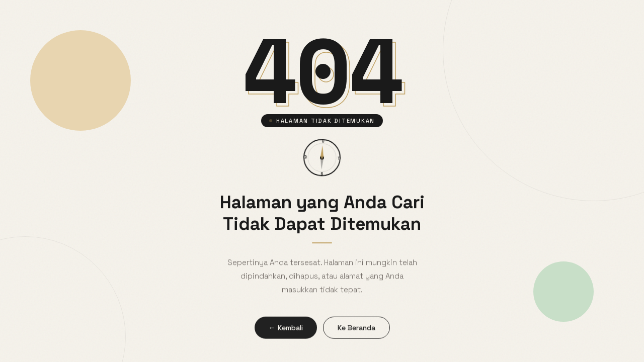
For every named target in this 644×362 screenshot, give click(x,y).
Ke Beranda (356, 330)
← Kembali (286, 330)
